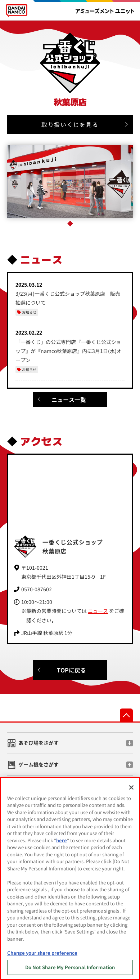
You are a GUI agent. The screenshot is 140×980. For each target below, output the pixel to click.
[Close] (131, 787)
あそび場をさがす (39, 743)
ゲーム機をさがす (39, 764)
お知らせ (29, 312)
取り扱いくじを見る (70, 124)
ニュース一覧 (69, 399)
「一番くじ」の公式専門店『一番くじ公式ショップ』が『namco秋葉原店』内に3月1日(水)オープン (69, 351)
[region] (70, 879)
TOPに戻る (71, 670)
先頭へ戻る (126, 715)
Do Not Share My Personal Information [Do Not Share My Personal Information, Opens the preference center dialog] (70, 967)
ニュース (98, 611)
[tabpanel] (70, 181)
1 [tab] (70, 224)
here (62, 840)
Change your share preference (42, 953)
